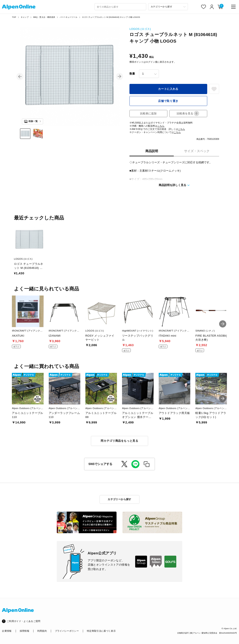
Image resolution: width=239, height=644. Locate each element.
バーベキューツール (69, 17)
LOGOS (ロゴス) (140, 29)
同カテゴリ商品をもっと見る (119, 441)
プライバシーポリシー (67, 631)
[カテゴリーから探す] (168, 7)
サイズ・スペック (197, 151)
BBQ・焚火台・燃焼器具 (44, 17)
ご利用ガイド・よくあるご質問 (24, 621)
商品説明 (152, 151)
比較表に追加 (148, 113)
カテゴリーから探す (119, 499)
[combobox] (120, 7)
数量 (132, 74)
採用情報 (24, 631)
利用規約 (42, 631)
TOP (14, 17)
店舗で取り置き (168, 101)
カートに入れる (168, 89)
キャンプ (25, 17)
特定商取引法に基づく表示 (101, 631)
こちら (161, 126)
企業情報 (7, 631)
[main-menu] (233, 7)
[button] (20, 76)
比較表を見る (188, 113)
